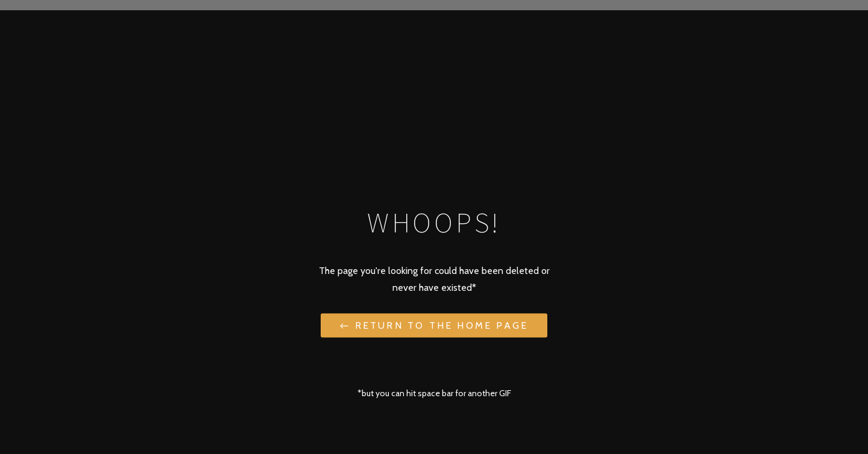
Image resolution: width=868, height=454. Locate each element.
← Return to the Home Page (434, 325)
